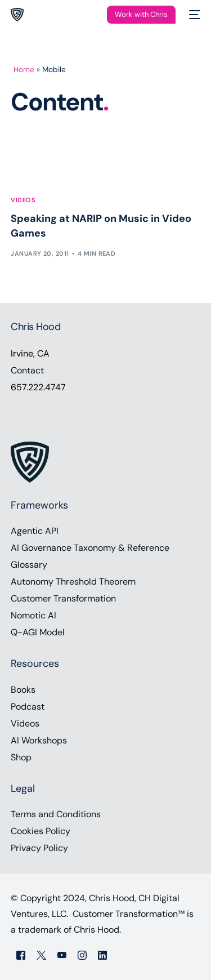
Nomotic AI (33, 615)
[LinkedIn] (102, 954)
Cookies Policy (41, 831)
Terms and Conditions (56, 814)
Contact (27, 370)
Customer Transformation (63, 598)
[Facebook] (21, 954)
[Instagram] (82, 954)
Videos (23, 200)
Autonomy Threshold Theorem (73, 582)
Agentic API (35, 531)
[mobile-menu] (194, 15)
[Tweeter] (41, 954)
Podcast (28, 707)
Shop (21, 757)
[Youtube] (62, 954)
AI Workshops (39, 740)
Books (23, 690)
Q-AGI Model (38, 632)
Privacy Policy (39, 848)
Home (24, 70)
